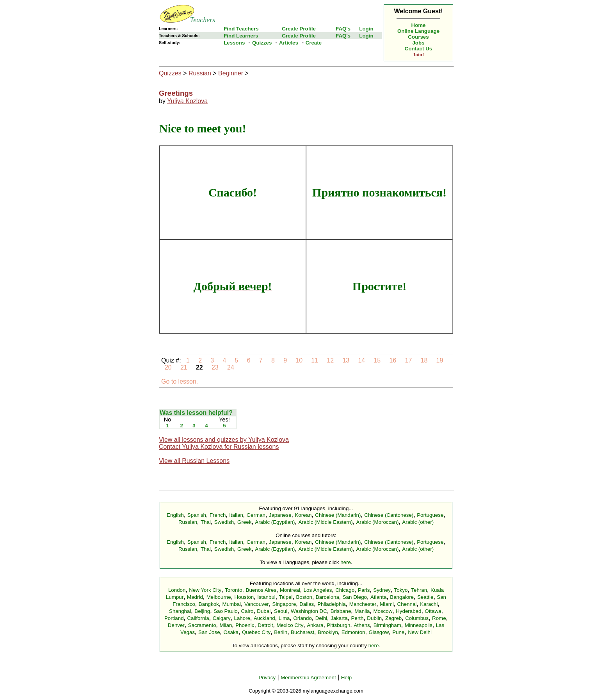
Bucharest (302, 632)
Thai (206, 522)
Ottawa (433, 611)
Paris (364, 590)
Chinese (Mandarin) (338, 515)
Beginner (231, 73)
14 (362, 360)
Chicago (345, 590)
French (218, 515)
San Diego (355, 597)
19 (440, 360)
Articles (289, 43)
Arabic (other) (418, 522)
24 (231, 367)
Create (314, 43)
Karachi (429, 604)
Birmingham (387, 625)
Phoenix (245, 625)
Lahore (242, 618)
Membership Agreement (308, 678)
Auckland (264, 618)
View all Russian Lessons (194, 461)
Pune (398, 632)
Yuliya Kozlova (187, 101)
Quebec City (256, 632)
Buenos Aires (261, 590)
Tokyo (401, 590)
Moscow (383, 611)
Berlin (281, 632)
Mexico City (290, 625)
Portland (174, 618)
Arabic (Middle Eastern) (325, 522)
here (346, 562)
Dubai (264, 611)
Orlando (302, 618)
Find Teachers (241, 29)
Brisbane (341, 611)
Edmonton (353, 632)
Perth (358, 618)
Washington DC (309, 611)
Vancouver (257, 604)
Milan (226, 625)
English (175, 515)
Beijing (202, 611)
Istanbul (266, 597)
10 (299, 360)
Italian (236, 515)
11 (315, 360)
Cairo (247, 611)
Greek (244, 522)
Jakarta (339, 618)
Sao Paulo (226, 611)
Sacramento (202, 625)
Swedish (224, 522)
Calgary (222, 618)
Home (419, 25)
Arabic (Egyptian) (275, 522)
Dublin (374, 618)
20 (168, 367)
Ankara (315, 625)
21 (184, 367)
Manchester (363, 604)
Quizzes (262, 43)
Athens (362, 625)
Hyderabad (408, 611)
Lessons (234, 43)
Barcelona (327, 597)
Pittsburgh (338, 625)
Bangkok (209, 604)
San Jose (209, 632)
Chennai (407, 604)
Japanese (280, 515)
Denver (176, 625)
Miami (387, 604)
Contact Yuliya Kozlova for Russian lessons (219, 447)
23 (215, 367)
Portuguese (430, 515)
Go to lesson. (180, 381)
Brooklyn (328, 632)
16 (393, 360)
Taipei (286, 597)
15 (377, 360)
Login (366, 29)
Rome (439, 618)
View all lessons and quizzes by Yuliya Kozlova (224, 440)
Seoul (281, 611)
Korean (303, 515)
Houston (244, 597)
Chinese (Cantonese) (389, 515)
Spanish (197, 515)
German (256, 515)
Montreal (290, 590)
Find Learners (241, 36)
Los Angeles (318, 590)
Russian (200, 73)
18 (424, 360)
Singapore (284, 604)
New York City (205, 590)
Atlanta (379, 597)
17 (408, 360)
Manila (362, 611)
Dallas (307, 604)
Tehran (419, 590)
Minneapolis (419, 625)
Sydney (382, 590)
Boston (304, 597)
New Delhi (420, 632)
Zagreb (393, 618)
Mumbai (232, 604)
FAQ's (343, 29)
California (198, 618)
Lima (284, 618)
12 (330, 360)
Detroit (265, 625)
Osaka (231, 632)
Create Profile (299, 29)
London (177, 590)
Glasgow (379, 632)
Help (346, 678)
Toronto (233, 590)
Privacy (267, 678)
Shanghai (180, 611)
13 (346, 360)
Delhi (321, 618)
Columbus (417, 618)
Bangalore (402, 597)
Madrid (195, 597)
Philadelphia (332, 604)
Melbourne (219, 597)
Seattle (425, 597)
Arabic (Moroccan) (378, 522)
